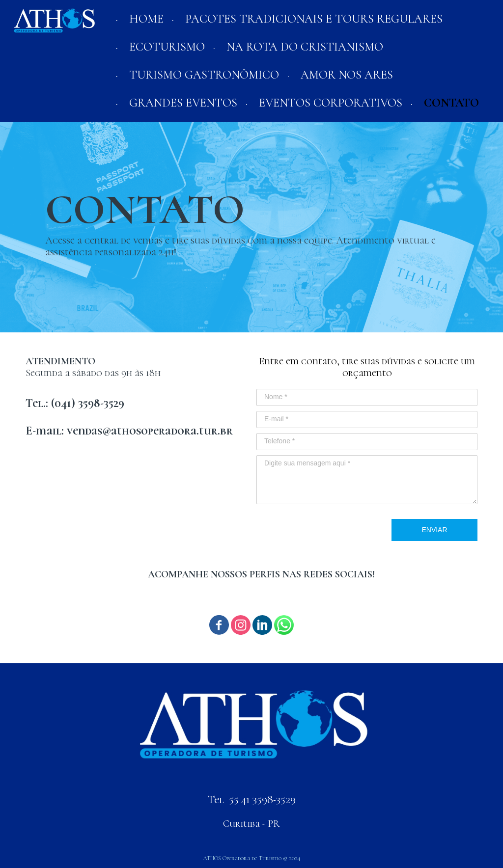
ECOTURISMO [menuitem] (167, 47)
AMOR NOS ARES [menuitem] (347, 75)
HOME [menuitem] (146, 19)
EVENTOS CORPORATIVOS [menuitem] (331, 103)
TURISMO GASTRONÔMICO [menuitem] (204, 75)
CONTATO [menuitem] (451, 103)
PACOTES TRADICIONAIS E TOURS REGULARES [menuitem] (314, 19)
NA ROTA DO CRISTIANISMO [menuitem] (305, 47)
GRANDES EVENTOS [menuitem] (183, 103)
